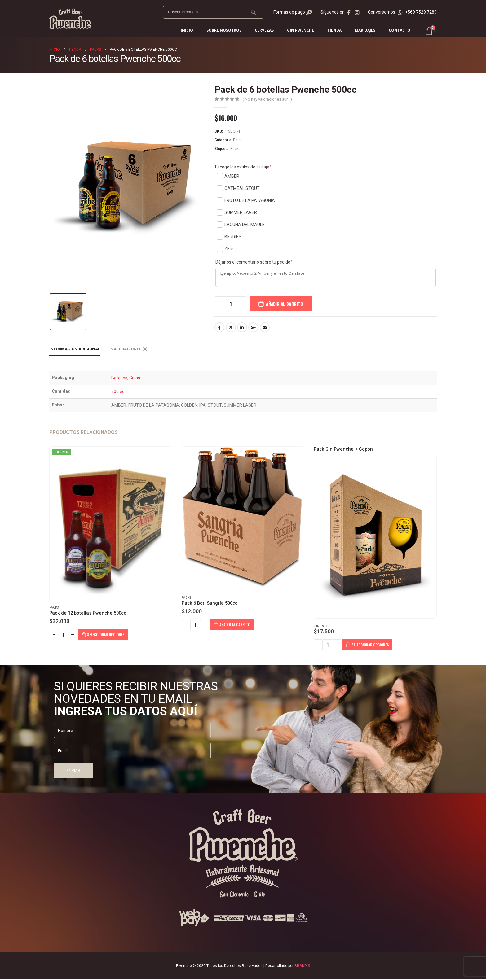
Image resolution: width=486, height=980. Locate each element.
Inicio (187, 30)
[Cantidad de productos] (231, 304)
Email (265, 327)
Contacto (400, 30)
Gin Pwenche (300, 30)
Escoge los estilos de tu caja (243, 167)
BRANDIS (302, 966)
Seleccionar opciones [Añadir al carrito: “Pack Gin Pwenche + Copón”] (370, 645)
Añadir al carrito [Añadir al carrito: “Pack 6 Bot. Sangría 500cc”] (235, 625)
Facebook (219, 327)
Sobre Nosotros (224, 30)
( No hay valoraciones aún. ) (267, 99)
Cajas (135, 378)
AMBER (228, 176)
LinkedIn (242, 327)
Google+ (253, 327)
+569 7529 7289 (417, 12)
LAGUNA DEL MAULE (241, 225)
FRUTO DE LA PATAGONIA (246, 200)
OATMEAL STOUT (238, 188)
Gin (317, 626)
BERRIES (229, 237)
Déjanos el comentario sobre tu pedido (254, 262)
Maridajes (365, 30)
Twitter (231, 327)
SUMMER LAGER (237, 212)
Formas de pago (293, 12)
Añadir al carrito (284, 304)
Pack (234, 149)
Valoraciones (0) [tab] (129, 349)
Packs (238, 140)
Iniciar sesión (416, 31)
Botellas (119, 378)
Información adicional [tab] (75, 349)
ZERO (226, 249)
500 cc (118, 392)
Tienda (334, 30)
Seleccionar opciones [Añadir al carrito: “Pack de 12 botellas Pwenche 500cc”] (106, 634)
